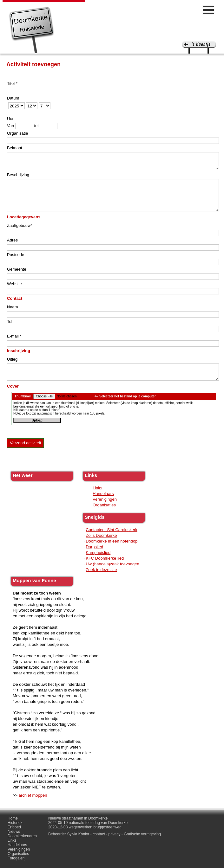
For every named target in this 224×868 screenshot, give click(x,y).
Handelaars (103, 494)
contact (99, 834)
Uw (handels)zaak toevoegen (112, 564)
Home (13, 818)
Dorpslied (94, 547)
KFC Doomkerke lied (105, 558)
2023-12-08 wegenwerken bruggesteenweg (85, 827)
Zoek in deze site (101, 570)
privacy (115, 834)
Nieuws (14, 832)
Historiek (15, 823)
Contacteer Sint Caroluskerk (112, 530)
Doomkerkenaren (22, 836)
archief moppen (33, 795)
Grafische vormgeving (142, 834)
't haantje (199, 47)
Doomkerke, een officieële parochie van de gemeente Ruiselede (32, 30)
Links (97, 488)
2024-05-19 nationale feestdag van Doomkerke (88, 823)
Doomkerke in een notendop (112, 541)
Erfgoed (14, 827)
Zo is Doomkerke (101, 535)
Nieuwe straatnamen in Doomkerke (78, 818)
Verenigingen (105, 499)
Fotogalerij (16, 858)
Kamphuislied (98, 553)
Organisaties (104, 505)
